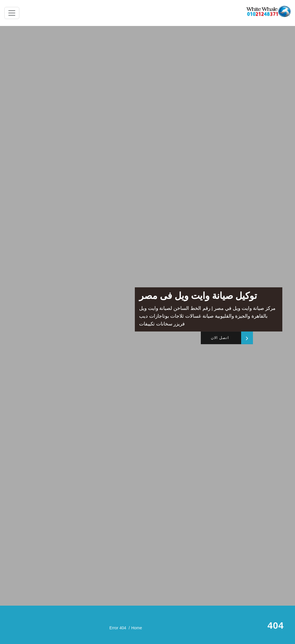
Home (262, 628)
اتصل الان (220, 338)
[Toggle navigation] (12, 13)
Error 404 (242, 628)
